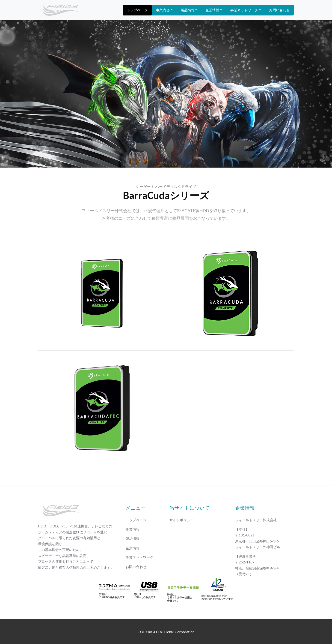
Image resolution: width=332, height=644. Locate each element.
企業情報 (212, 10)
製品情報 (188, 10)
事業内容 (163, 10)
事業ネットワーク (244, 10)
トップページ (137, 10)
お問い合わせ (279, 10)
